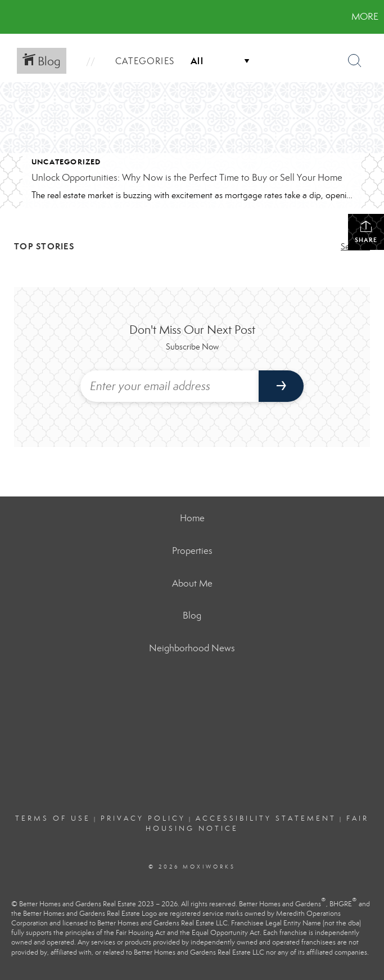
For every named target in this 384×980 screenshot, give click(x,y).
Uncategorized (66, 162)
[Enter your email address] (170, 386)
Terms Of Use (53, 818)
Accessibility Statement (266, 818)
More (365, 17)
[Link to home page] (14, 17)
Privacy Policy (143, 818)
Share (366, 232)
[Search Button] (355, 61)
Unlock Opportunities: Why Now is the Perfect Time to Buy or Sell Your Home (187, 178)
